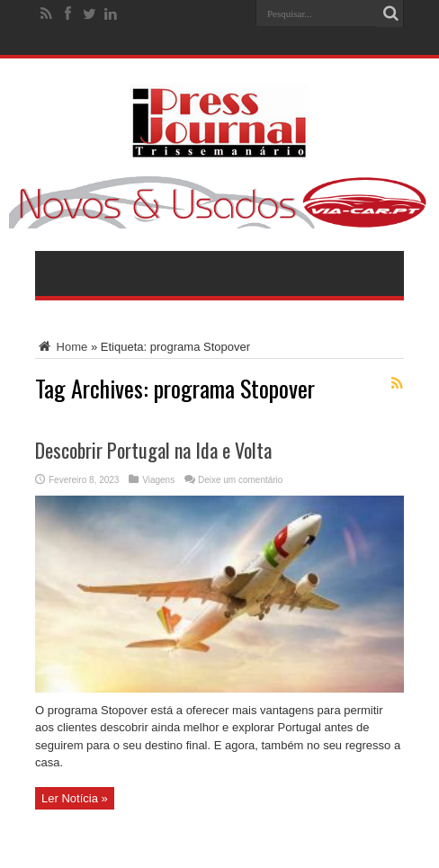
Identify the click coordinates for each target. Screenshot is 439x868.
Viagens (158, 480)
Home (61, 347)
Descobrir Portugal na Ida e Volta (153, 450)
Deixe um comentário (240, 480)
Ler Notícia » (75, 798)
